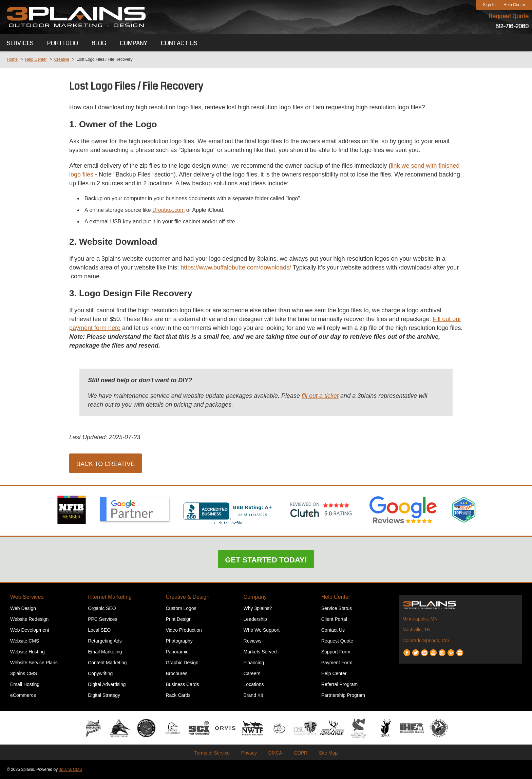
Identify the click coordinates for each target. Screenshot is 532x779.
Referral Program (339, 684)
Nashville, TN (416, 630)
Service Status (337, 608)
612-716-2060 (512, 26)
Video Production (184, 630)
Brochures (176, 673)
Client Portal (334, 619)
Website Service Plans (34, 663)
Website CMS (25, 641)
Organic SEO (102, 608)
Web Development (30, 630)
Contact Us (333, 630)
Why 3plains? (258, 608)
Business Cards (182, 684)
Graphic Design (182, 663)
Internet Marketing (110, 597)
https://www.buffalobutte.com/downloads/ (236, 267)
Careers (252, 673)
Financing (254, 663)
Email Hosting (25, 684)
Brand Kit (253, 695)
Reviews (253, 641)
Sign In (489, 5)
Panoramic (177, 652)
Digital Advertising (107, 684)
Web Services (27, 597)
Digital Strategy (104, 695)
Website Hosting (27, 652)
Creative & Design (187, 597)
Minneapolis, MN (420, 619)
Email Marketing (105, 652)
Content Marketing (107, 663)
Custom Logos (181, 608)
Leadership (255, 619)
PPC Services (102, 619)
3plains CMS (24, 673)
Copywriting (100, 673)
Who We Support (262, 630)
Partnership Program (343, 695)
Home (12, 59)
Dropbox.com (168, 210)
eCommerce (23, 695)
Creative (62, 59)
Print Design (178, 619)
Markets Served (260, 652)
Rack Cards (178, 695)
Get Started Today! (266, 560)
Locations (254, 684)
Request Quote (509, 16)
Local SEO (99, 630)
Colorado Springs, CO (426, 641)
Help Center (514, 5)
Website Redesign (29, 619)
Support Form (336, 652)
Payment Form (337, 663)
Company (255, 597)
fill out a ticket (320, 396)
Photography (179, 641)
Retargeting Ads (105, 641)
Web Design (23, 608)
